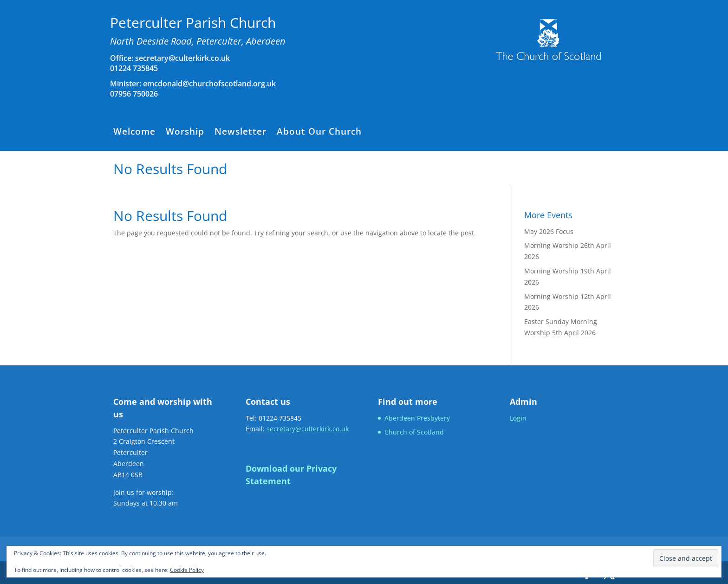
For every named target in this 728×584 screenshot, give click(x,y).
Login (518, 418)
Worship (185, 133)
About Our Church (319, 133)
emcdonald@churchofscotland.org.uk (209, 84)
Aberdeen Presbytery (417, 418)
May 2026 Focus (549, 231)
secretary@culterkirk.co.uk (182, 58)
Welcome (134, 133)
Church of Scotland (414, 432)
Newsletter (240, 133)
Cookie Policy (187, 570)
